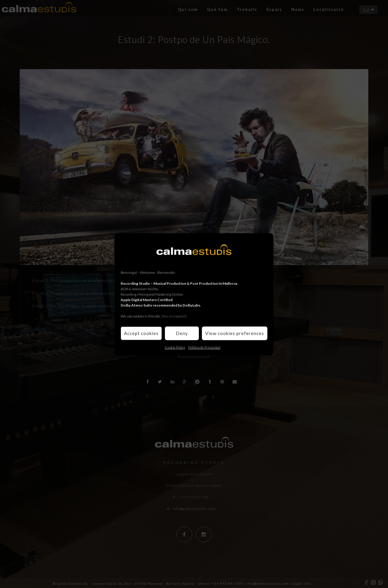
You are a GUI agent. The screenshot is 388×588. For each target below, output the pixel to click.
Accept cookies (141, 333)
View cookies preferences (235, 333)
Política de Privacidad (204, 347)
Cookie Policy (175, 347)
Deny (182, 333)
